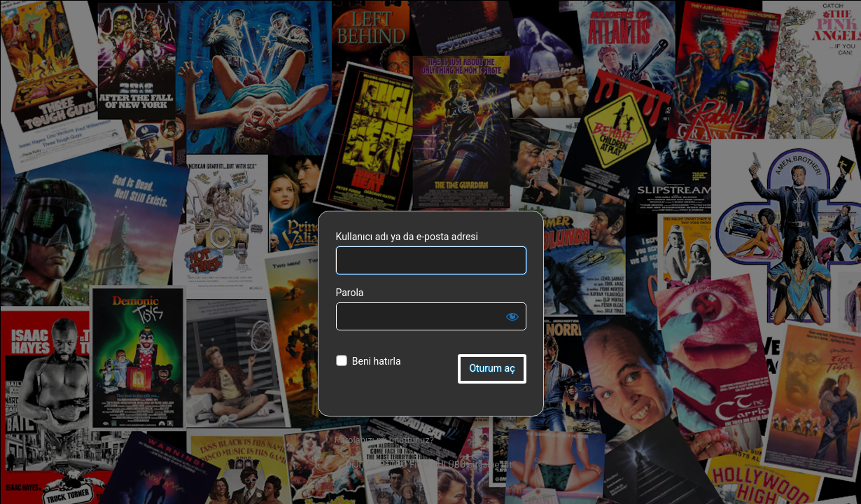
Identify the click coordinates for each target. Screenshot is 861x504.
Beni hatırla (377, 361)
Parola (350, 293)
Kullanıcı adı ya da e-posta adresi (407, 237)
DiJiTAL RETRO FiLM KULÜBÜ (430, 119)
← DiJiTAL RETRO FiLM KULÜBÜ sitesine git (423, 464)
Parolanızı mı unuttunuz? (384, 440)
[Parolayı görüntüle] (512, 316)
